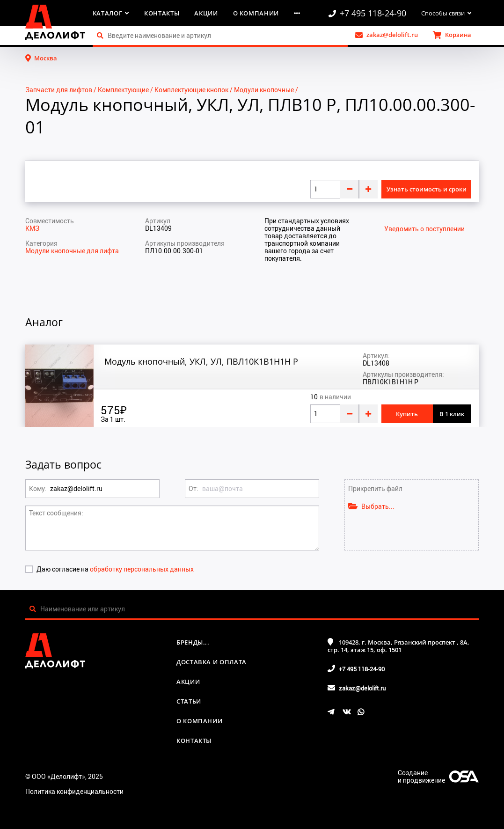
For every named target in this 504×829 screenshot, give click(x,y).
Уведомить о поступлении (424, 229)
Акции (206, 13)
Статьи (189, 701)
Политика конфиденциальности (74, 791)
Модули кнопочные (264, 90)
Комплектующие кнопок (191, 90)
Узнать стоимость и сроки (427, 189)
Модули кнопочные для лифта (72, 251)
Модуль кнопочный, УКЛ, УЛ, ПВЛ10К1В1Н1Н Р (201, 361)
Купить (407, 414)
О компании (256, 13)
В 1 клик (452, 414)
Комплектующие (123, 90)
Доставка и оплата (212, 662)
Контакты (162, 13)
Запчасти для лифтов (59, 90)
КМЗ (32, 228)
